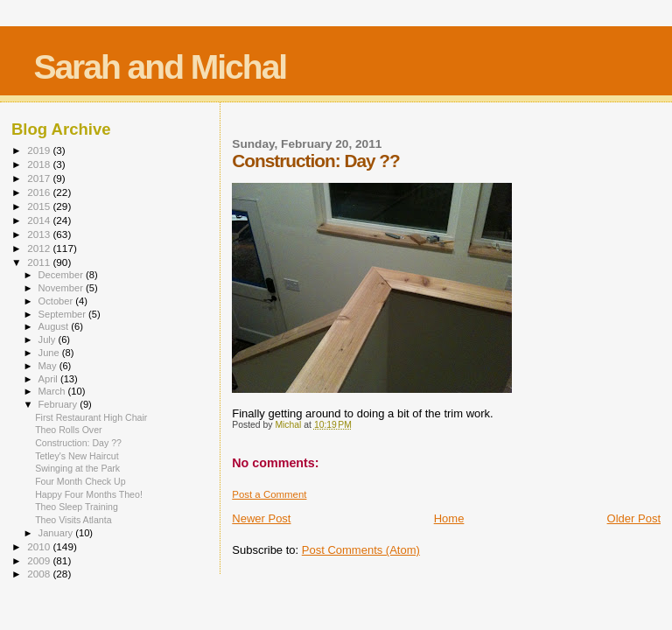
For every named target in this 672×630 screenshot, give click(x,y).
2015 (40, 206)
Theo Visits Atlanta (73, 520)
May (49, 366)
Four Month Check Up (80, 481)
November (62, 288)
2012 (40, 248)
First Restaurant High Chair (91, 417)
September (64, 314)
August (55, 326)
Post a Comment (269, 494)
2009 (40, 560)
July (49, 339)
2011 (40, 262)
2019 (40, 150)
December (62, 275)
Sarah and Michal (160, 67)
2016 (40, 192)
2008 (40, 574)
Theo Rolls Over (68, 430)
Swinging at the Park (77, 468)
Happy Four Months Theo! (89, 494)
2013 (40, 234)
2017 (40, 178)
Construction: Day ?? (78, 443)
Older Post (634, 518)
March (53, 391)
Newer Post (261, 518)
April (49, 379)
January (57, 533)
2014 (40, 220)
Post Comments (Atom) (361, 550)
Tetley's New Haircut (77, 456)
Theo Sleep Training (77, 507)
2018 (40, 164)
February (59, 404)
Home (449, 518)
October (57, 301)
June (50, 353)
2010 (40, 546)
